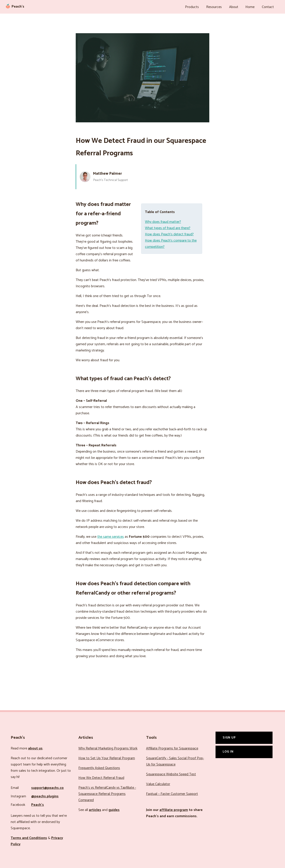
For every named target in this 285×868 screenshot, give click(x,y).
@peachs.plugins (45, 795)
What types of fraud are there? (168, 227)
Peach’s (38, 804)
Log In (228, 751)
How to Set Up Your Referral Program (107, 757)
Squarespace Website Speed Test (171, 773)
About (236, 7)
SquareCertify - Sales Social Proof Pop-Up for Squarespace (175, 760)
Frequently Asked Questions (99, 767)
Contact (268, 7)
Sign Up (229, 737)
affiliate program (174, 809)
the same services (111, 536)
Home (251, 7)
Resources (218, 7)
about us (35, 748)
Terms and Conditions (29, 837)
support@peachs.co (47, 787)
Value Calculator (158, 783)
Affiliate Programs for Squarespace (172, 748)
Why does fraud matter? (163, 221)
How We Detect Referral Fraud (101, 777)
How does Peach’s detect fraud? (169, 233)
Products (197, 7)
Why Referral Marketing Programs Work (108, 748)
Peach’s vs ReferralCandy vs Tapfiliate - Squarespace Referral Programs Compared (107, 793)
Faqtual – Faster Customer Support (172, 793)
